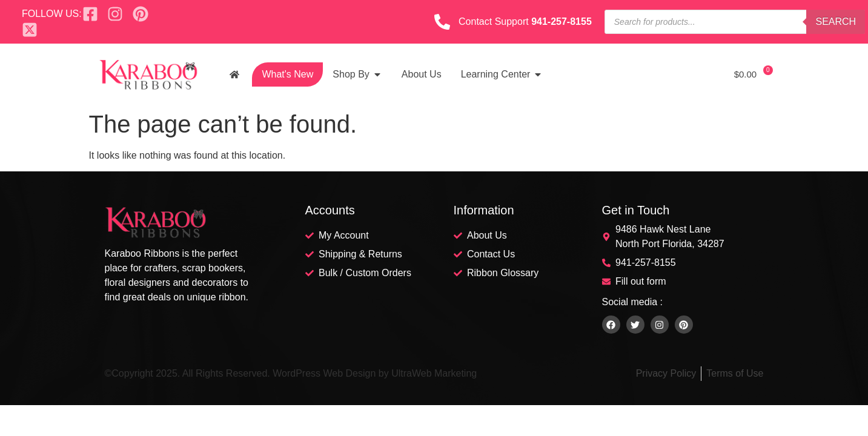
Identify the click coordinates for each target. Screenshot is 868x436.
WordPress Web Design (324, 373)
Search (836, 21)
